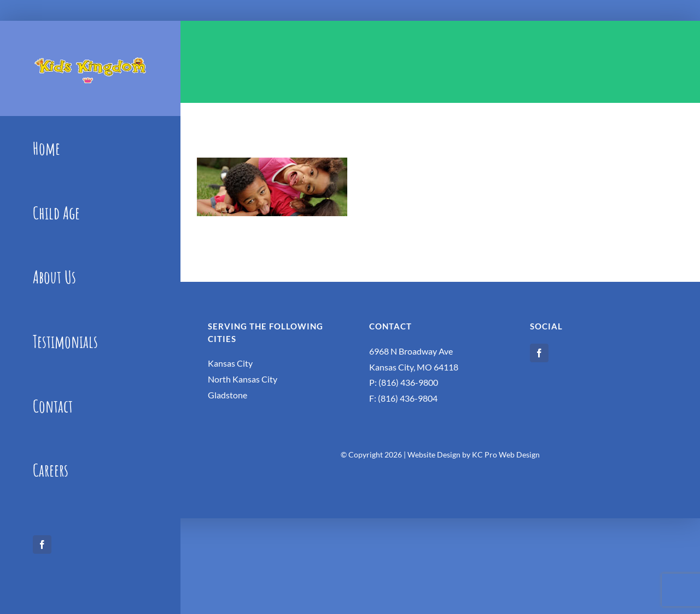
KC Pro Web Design (506, 454)
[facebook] (42, 545)
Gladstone (227, 395)
